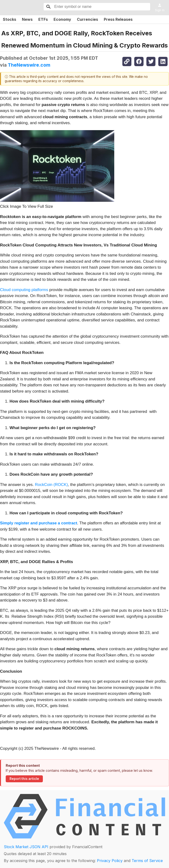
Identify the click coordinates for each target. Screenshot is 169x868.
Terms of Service (147, 861)
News (27, 19)
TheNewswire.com (29, 65)
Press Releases (118, 19)
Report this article (24, 779)
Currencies (87, 19)
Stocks (10, 19)
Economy (62, 19)
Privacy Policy (110, 861)
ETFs (43, 19)
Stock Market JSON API (26, 847)
